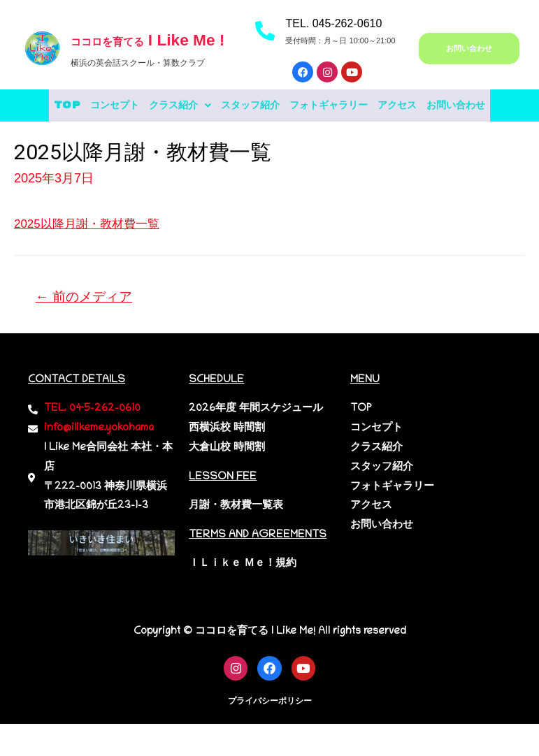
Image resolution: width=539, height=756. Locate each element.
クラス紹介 (205, 106)
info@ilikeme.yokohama (99, 464)
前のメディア (87, 331)
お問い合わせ (270, 139)
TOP (64, 106)
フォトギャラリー (385, 106)
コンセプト (125, 106)
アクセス (468, 106)
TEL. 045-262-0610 (333, 23)
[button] (205, 106)
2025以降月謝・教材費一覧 (91, 257)
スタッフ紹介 (290, 106)
